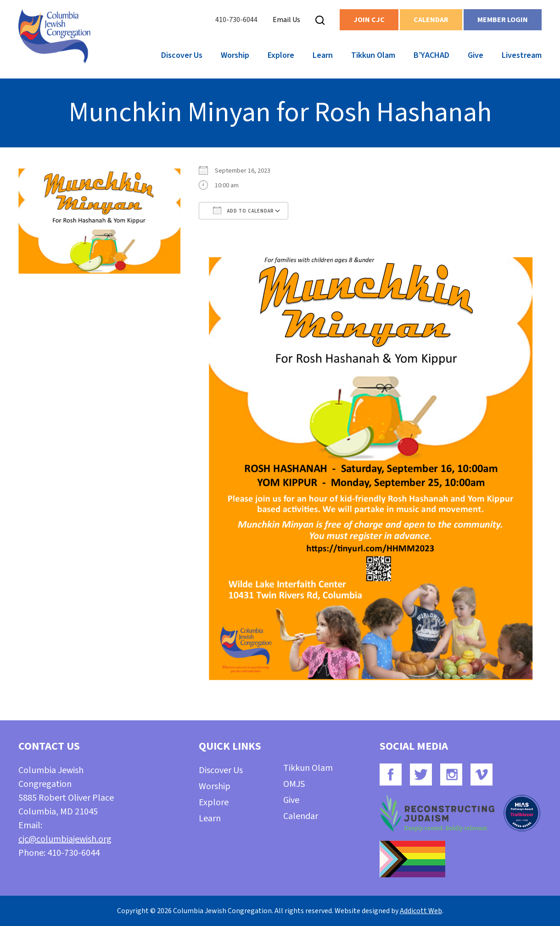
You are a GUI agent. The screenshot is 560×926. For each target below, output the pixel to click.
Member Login (503, 20)
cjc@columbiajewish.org (65, 839)
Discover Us (182, 55)
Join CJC (369, 20)
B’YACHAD (431, 55)
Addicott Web (421, 911)
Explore (281, 55)
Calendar (431, 20)
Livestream (522, 55)
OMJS (294, 784)
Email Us (286, 20)
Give (476, 55)
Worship (235, 55)
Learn (323, 55)
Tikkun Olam (373, 55)
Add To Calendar (244, 210)
